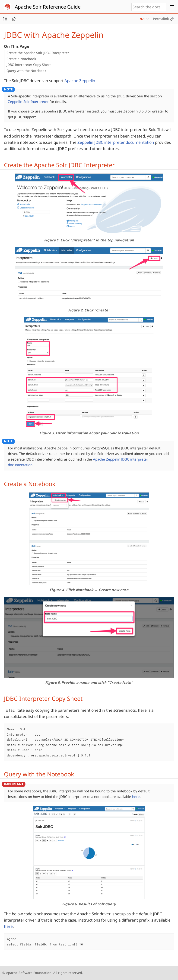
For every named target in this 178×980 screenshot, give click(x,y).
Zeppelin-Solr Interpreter (28, 102)
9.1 (143, 19)
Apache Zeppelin (80, 81)
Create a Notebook (21, 59)
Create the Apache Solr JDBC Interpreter (38, 53)
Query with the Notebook (26, 71)
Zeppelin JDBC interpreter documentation (116, 142)
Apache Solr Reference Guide (48, 7)
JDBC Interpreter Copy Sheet (29, 65)
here (136, 797)
